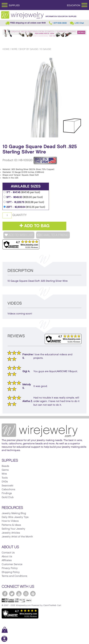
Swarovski (8, 486)
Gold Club (8, 497)
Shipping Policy (11, 572)
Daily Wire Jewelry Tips (15, 517)
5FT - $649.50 (23, 197)
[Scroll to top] (4, 641)
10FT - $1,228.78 (24, 202)
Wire (14, 49)
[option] (44, 96)
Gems (5, 470)
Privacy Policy (10, 568)
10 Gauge (46, 49)
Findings (7, 493)
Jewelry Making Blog (14, 513)
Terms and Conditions (14, 576)
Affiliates (7, 560)
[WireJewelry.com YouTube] (19, 594)
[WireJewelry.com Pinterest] (33, 594)
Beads (5, 466)
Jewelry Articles (11, 533)
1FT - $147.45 (22, 192)
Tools (5, 478)
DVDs (5, 482)
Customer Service (12, 564)
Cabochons (8, 490)
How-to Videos (10, 521)
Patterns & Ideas (11, 525)
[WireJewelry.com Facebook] (5, 594)
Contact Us (8, 553)
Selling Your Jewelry (13, 529)
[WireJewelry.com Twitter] (12, 594)
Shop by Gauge (29, 49)
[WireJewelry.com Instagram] (26, 594)
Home (6, 49)
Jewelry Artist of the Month (17, 537)
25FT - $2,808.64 (24, 207)
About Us (7, 557)
